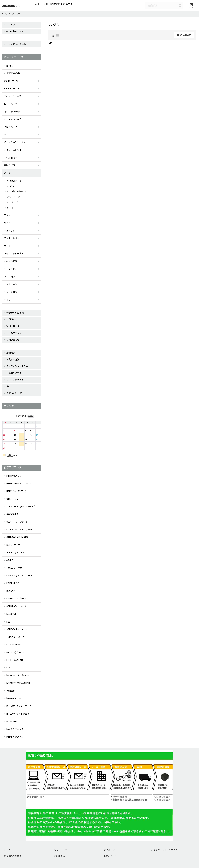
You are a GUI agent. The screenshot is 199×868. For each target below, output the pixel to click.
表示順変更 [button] (184, 36)
